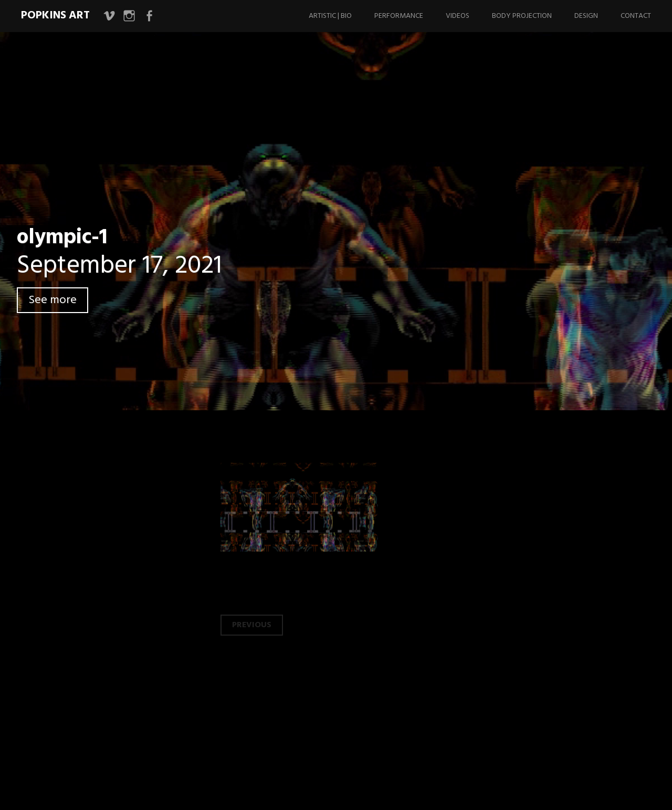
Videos (458, 16)
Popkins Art (55, 15)
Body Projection (522, 16)
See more (52, 300)
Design (586, 16)
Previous (252, 625)
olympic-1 (62, 238)
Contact (636, 16)
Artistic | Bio (330, 16)
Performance (399, 16)
